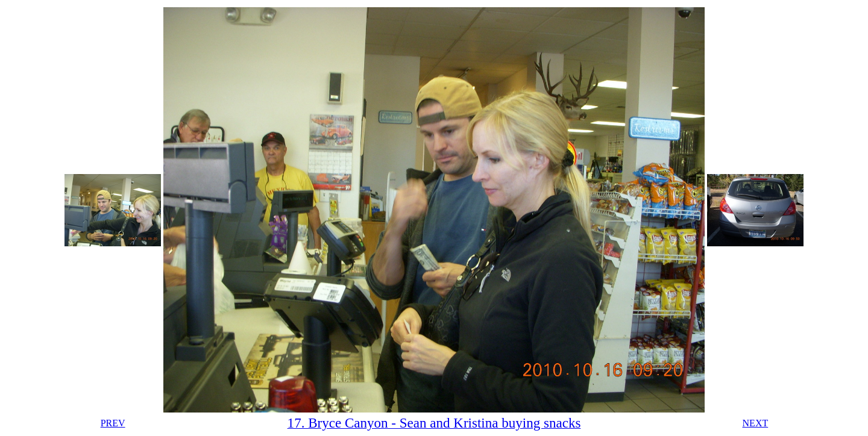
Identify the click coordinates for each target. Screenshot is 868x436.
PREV (113, 423)
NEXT (756, 423)
